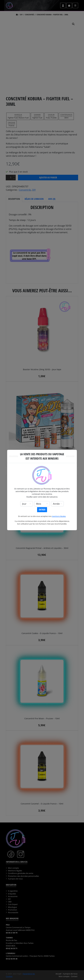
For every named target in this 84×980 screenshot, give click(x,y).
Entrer (42, 510)
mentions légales (59, 516)
